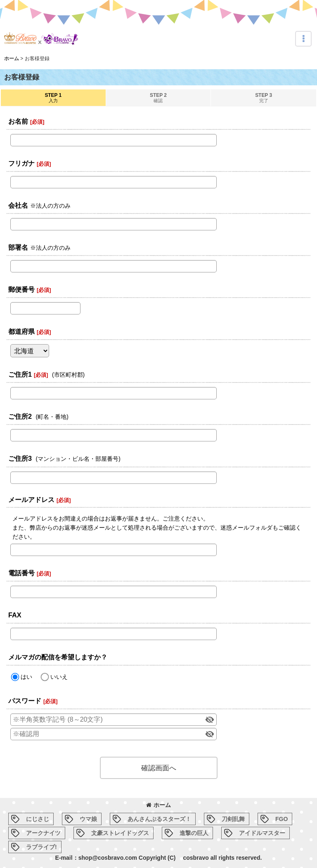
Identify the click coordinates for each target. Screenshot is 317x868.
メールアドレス (31, 500)
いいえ (59, 677)
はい (26, 677)
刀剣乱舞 (233, 819)
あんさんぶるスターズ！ (159, 819)
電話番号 (21, 573)
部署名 (18, 247)
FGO (282, 819)
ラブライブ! (41, 847)
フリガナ (21, 163)
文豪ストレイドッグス (120, 833)
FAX (15, 615)
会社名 (18, 205)
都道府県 (21, 331)
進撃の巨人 (194, 833)
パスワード (25, 701)
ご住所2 (20, 416)
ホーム (158, 805)
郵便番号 (21, 289)
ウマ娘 (88, 819)
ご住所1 (20, 374)
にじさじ (38, 819)
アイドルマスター (262, 833)
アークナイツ (43, 833)
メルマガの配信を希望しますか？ (58, 657)
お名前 (18, 121)
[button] (303, 39)
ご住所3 (20, 458)
